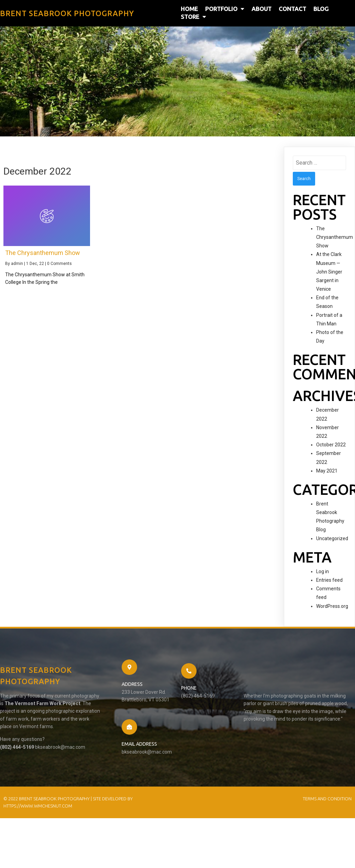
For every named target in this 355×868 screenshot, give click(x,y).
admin (17, 264)
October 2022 (331, 445)
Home (189, 9)
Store (193, 17)
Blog (321, 9)
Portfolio (225, 9)
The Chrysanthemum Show (335, 237)
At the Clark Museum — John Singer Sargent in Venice (329, 272)
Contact (292, 9)
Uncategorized (332, 538)
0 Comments (59, 264)
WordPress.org (332, 606)
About (262, 9)
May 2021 (327, 471)
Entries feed (329, 580)
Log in (323, 571)
